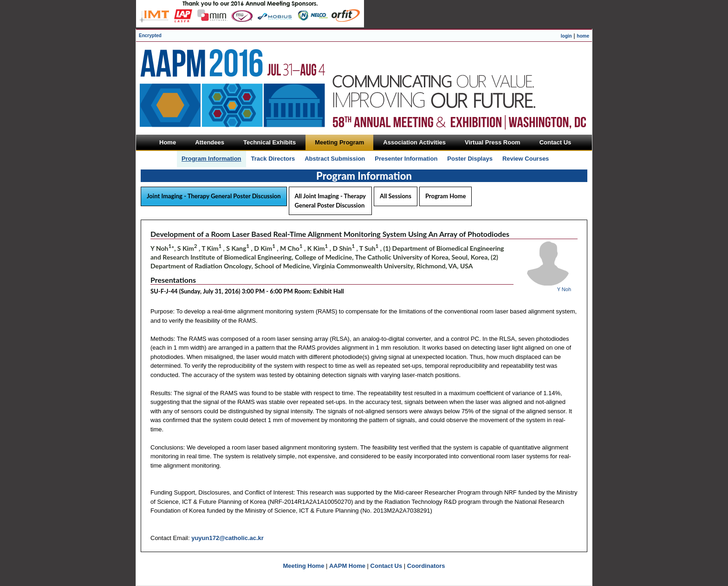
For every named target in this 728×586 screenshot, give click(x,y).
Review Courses (526, 159)
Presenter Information (406, 159)
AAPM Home (347, 566)
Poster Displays (470, 159)
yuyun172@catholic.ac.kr (227, 538)
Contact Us (387, 566)
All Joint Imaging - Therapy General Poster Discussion (330, 201)
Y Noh (564, 289)
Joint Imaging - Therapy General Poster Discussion (214, 196)
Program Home (445, 196)
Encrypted (150, 36)
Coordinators (426, 566)
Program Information (211, 159)
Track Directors (273, 159)
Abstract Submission (335, 159)
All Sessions (396, 196)
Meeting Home (304, 566)
